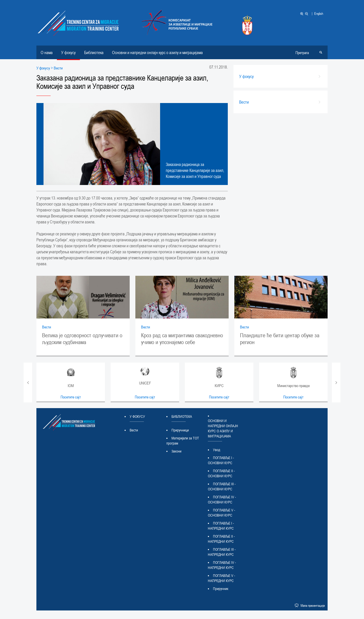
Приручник (221, 589)
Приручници (180, 430)
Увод (217, 450)
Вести (46, 327)
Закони (176, 451)
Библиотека (94, 52)
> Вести (56, 68)
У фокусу (68, 52)
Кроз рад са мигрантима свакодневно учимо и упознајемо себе (182, 339)
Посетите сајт (71, 397)
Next (336, 382)
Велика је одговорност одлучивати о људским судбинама (82, 339)
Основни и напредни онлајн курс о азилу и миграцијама (157, 52)
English (319, 13)
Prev (28, 382)
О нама (47, 52)
